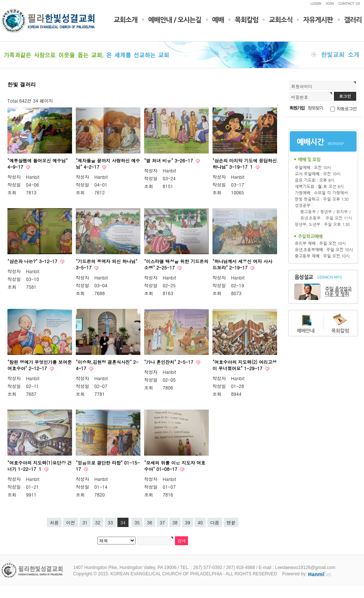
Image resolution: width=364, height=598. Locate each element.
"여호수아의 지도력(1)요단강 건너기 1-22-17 (40, 466)
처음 (54, 522)
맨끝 (231, 522)
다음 (215, 522)
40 (200, 522)
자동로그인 (347, 108)
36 (150, 522)
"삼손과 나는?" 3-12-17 (33, 261)
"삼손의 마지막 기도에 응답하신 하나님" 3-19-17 (245, 164)
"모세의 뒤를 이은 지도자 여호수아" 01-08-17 (175, 466)
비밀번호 (300, 97)
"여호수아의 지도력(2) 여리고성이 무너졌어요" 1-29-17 (245, 365)
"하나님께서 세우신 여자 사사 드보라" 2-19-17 (242, 264)
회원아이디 (302, 86)
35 (137, 522)
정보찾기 (316, 108)
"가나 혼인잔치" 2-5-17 (169, 362)
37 (162, 522)
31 (85, 522)
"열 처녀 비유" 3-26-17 (169, 160)
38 (175, 522)
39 (188, 522)
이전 (71, 522)
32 (98, 522)
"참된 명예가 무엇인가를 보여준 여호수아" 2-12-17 (40, 365)
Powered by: (307, 574)
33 (110, 522)
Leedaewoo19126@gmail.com (305, 568)
